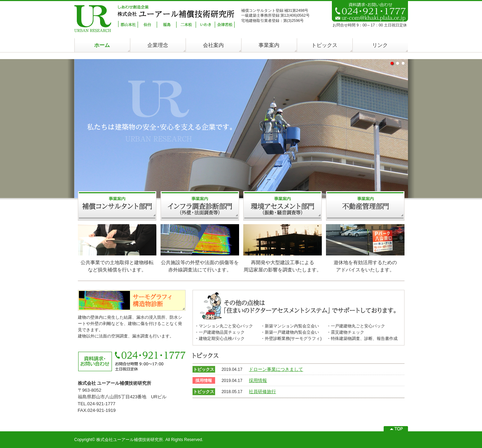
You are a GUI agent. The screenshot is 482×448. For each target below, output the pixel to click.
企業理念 (158, 45)
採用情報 (258, 380)
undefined (392, 63)
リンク (380, 45)
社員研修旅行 (262, 392)
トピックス (324, 45)
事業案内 (269, 45)
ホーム (102, 45)
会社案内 (213, 45)
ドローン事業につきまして (276, 369)
